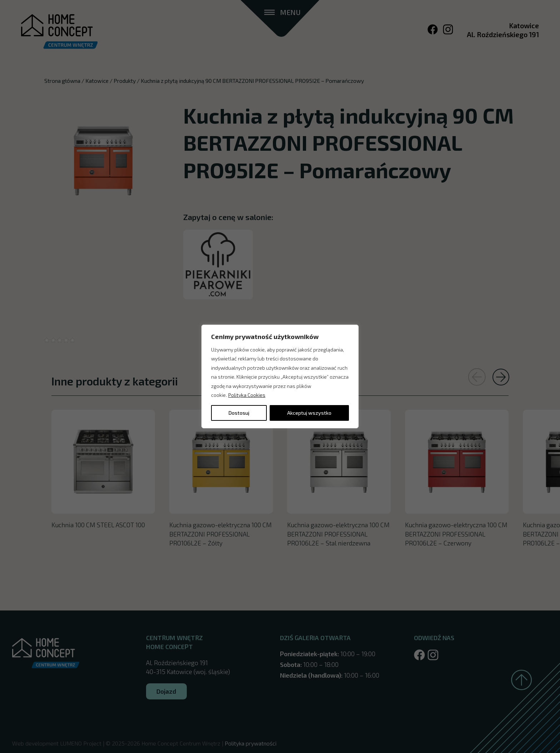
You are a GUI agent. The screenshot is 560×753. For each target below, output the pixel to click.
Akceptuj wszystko (309, 413)
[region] (280, 376)
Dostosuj (239, 413)
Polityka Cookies (247, 395)
